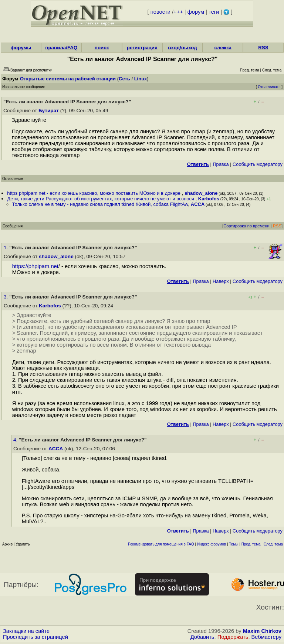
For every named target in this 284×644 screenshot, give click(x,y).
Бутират (49, 111)
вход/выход (182, 48)
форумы (21, 48)
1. (6, 248)
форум (196, 12)
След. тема (273, 544)
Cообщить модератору (258, 164)
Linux (141, 79)
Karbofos (209, 199)
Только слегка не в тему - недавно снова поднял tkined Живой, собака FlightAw (100, 204)
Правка (221, 164)
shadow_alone (201, 193)
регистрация (142, 48)
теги (214, 12)
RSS (263, 48)
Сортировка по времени (246, 226)
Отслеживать (269, 87)
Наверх (221, 281)
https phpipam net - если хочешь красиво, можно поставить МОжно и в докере (94, 193)
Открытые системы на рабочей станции (68, 79)
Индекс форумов (212, 544)
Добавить (202, 637)
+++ (178, 12)
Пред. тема (251, 544)
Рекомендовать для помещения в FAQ (161, 544)
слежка (223, 48)
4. (16, 440)
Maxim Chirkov (262, 631)
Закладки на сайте (26, 631)
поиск (102, 48)
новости (160, 12)
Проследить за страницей (35, 637)
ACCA (198, 204)
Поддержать (233, 637)
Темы (234, 544)
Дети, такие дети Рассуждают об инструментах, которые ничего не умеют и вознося (101, 199)
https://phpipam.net (35, 266)
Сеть (124, 79)
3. (6, 297)
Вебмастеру (266, 637)
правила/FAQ (61, 48)
